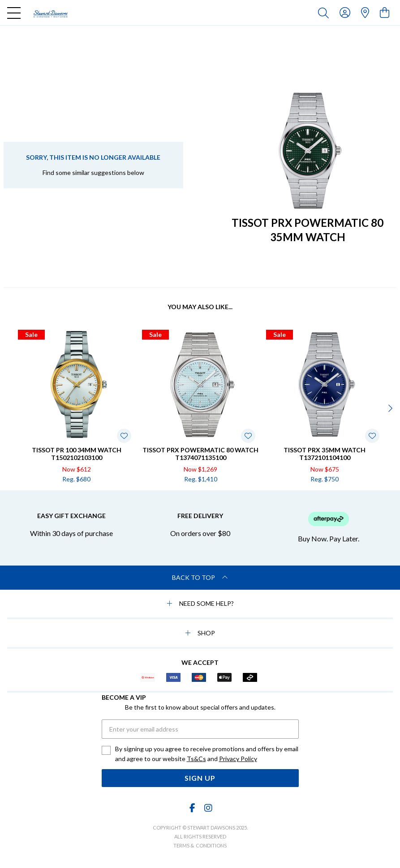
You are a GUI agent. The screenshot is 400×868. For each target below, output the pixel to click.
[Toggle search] (325, 13)
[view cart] (385, 12)
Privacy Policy (238, 759)
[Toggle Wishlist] (124, 436)
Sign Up (200, 778)
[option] (76, 407)
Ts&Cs (196, 759)
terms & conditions (200, 845)
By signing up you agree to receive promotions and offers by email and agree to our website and (207, 754)
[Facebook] (192, 808)
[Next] (389, 408)
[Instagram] (208, 808)
